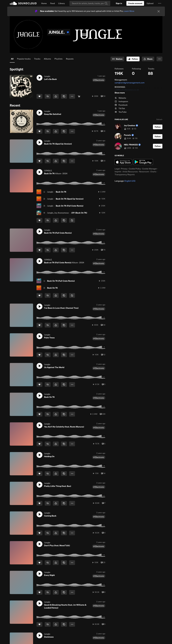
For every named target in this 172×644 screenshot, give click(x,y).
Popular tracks (24, 59)
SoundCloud (23, 3)
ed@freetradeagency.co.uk (127, 90)
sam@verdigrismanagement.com (130, 83)
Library (62, 3)
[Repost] (48, 96)
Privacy (124, 169)
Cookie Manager (149, 169)
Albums (47, 59)
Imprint (118, 172)
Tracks (37, 59)
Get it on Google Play (143, 162)
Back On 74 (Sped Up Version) (70, 199)
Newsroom (144, 172)
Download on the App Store (123, 162)
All (12, 59)
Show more (120, 93)
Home (44, 3)
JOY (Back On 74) (79, 213)
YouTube (121, 112)
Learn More (129, 11)
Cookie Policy (135, 169)
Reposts (70, 59)
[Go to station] (117, 59)
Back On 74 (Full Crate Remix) (70, 206)
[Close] (159, 11)
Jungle (50, 192)
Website (120, 98)
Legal (117, 169)
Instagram (121, 101)
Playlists (58, 59)
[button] (160, 3)
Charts (153, 172)
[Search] (90, 3)
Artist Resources (130, 172)
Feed (53, 3)
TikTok (120, 108)
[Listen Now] (79, 96)
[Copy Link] (64, 96)
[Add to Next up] (72, 220)
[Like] (39, 96)
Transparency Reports (125, 174)
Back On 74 (61, 192)
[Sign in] (119, 3)
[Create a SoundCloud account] (135, 3)
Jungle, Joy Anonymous (58, 213)
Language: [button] (125, 181)
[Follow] (133, 59)
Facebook (121, 105)
